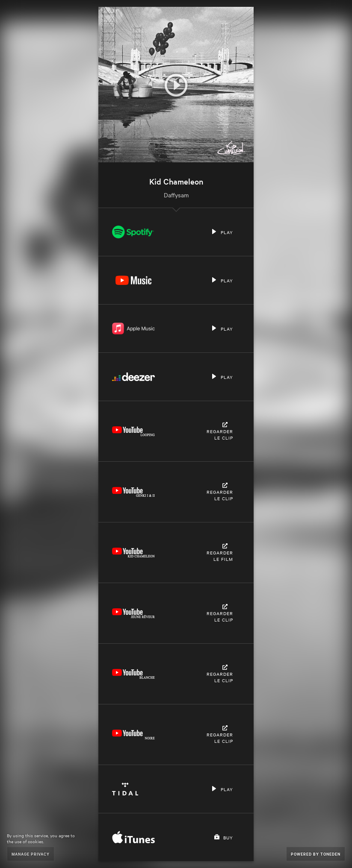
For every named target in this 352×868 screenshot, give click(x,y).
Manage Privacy (31, 854)
